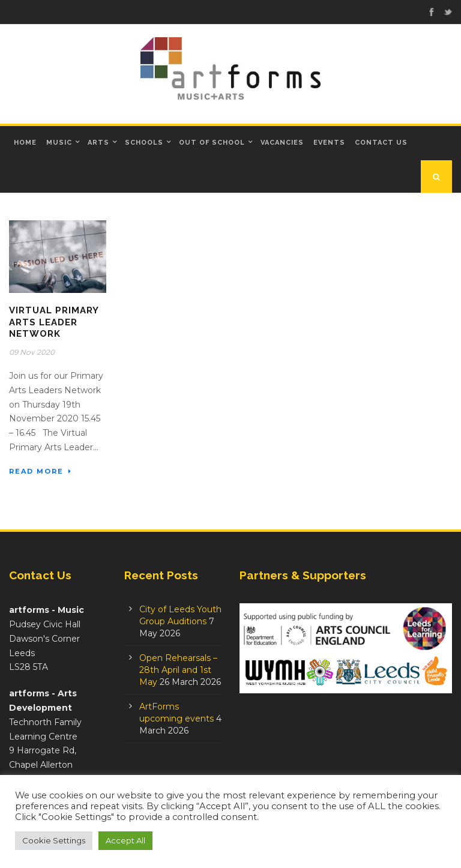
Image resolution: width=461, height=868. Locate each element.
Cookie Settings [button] (54, 840)
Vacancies (282, 143)
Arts (98, 143)
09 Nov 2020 (32, 352)
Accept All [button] (125, 840)
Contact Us (381, 143)
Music (59, 143)
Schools (144, 143)
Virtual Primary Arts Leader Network (54, 322)
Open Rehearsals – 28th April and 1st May (178, 670)
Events (329, 143)
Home (25, 143)
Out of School (212, 143)
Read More (41, 471)
